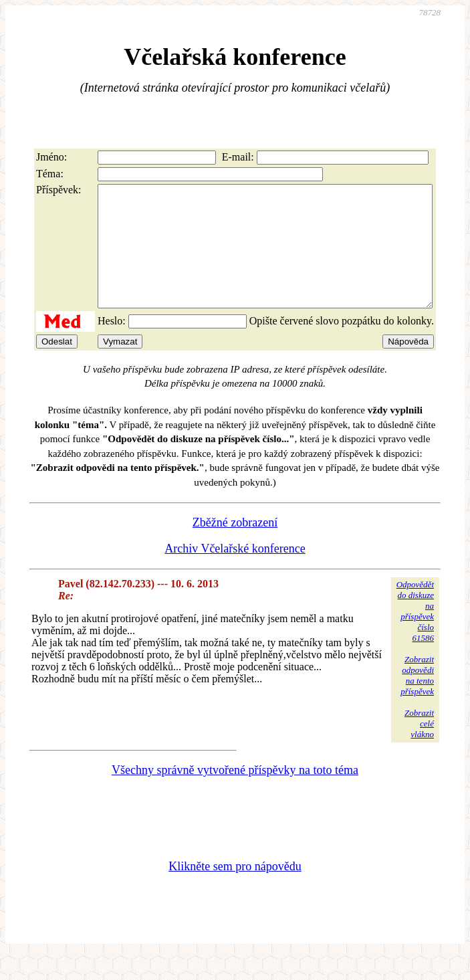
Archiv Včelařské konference (235, 573)
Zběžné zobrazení (235, 547)
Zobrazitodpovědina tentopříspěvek (417, 699)
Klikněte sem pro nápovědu (235, 890)
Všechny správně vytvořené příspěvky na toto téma (235, 794)
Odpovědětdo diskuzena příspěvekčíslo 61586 (415, 635)
